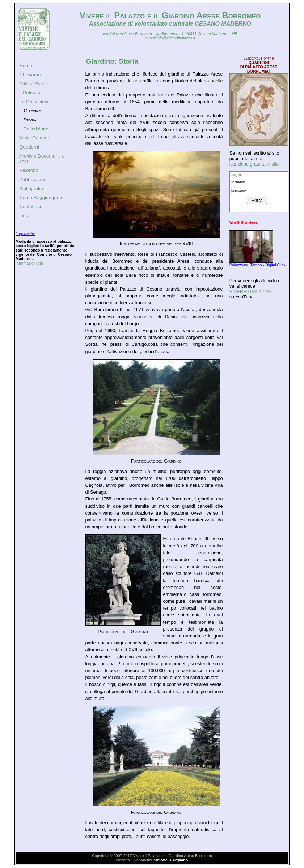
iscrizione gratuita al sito (254, 164)
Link (24, 216)
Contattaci (30, 207)
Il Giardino (30, 111)
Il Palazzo (30, 93)
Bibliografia (31, 188)
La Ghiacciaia (34, 102)
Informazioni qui (29, 263)
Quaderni (29, 147)
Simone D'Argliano (171, 860)
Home (26, 66)
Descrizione (36, 129)
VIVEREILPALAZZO (250, 291)
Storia (30, 120)
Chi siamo (30, 75)
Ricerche (29, 170)
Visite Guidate (34, 138)
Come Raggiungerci (41, 197)
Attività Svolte (34, 84)
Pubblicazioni (33, 179)
